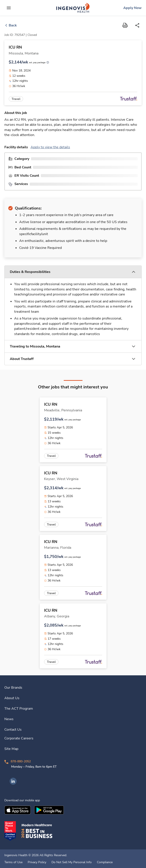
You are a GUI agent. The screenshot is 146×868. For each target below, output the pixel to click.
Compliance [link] (105, 862)
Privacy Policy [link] (37, 862)
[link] (73, 8)
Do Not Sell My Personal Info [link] (72, 862)
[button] (73, 272)
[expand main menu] (9, 8)
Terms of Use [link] (13, 862)
